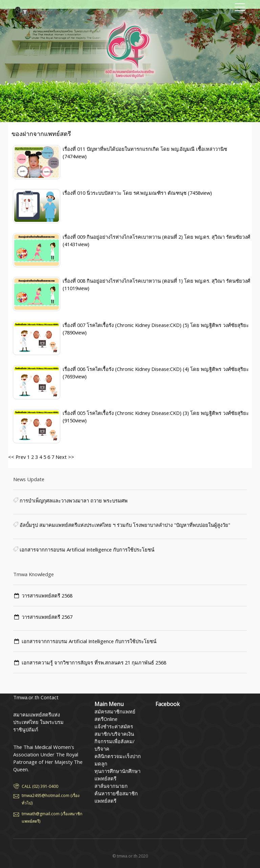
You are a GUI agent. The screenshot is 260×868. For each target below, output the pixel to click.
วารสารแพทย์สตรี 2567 (47, 617)
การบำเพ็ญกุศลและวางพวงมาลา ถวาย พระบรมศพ (73, 500)
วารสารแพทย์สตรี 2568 (47, 595)
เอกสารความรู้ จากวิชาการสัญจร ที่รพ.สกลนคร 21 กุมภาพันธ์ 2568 (94, 662)
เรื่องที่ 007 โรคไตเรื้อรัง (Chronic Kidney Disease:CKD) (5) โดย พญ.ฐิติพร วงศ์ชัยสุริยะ (156, 325)
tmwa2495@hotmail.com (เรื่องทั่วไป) (51, 799)
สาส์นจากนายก (111, 786)
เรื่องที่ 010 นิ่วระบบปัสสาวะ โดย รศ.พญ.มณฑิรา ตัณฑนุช (125, 193)
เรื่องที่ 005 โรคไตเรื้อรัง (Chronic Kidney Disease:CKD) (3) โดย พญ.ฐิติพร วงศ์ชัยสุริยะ (156, 413)
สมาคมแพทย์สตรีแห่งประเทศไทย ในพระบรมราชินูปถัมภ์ (44, 12)
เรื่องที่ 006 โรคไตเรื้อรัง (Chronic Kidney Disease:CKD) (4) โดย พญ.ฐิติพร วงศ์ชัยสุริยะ (156, 369)
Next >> (64, 457)
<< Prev (17, 457)
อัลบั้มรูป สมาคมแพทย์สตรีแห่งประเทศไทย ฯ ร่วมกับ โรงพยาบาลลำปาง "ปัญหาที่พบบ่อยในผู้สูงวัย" (124, 525)
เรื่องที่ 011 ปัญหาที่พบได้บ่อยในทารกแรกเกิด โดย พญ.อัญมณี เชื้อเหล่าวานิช (145, 149)
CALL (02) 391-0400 (40, 786)
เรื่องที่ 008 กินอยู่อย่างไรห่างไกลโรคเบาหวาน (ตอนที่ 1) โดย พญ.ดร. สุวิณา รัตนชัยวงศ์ (156, 281)
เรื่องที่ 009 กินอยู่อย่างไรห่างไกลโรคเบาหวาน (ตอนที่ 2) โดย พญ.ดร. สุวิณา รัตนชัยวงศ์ (156, 237)
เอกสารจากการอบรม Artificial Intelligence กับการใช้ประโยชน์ (86, 549)
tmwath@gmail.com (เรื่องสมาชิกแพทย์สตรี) (52, 817)
